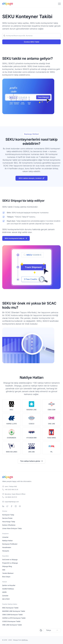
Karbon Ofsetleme (9, 525)
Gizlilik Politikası (8, 589)
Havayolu (6, 551)
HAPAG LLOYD (12, 424)
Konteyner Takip (8, 515)
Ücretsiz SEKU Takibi (32, 42)
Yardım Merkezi (8, 573)
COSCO (31, 424)
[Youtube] (20, 506)
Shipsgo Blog (7, 566)
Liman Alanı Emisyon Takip (12, 528)
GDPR (4, 592)
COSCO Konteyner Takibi (11, 621)
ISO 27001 (6, 599)
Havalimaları (7, 547)
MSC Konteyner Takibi (10, 608)
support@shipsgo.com (12, 502)
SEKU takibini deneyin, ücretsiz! (31, 178)
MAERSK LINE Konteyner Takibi (14, 611)
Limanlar (5, 537)
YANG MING (51, 438)
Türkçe (52, 630)
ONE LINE (52, 424)
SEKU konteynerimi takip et (16, 238)
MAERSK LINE (31, 410)
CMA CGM (52, 410)
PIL (52, 452)
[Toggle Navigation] (59, 4)
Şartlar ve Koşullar (9, 585)
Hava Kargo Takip (9, 522)
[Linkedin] (3, 506)
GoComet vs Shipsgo (10, 560)
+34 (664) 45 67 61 (11, 497)
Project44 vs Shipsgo (10, 563)
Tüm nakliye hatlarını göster (31, 461)
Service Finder (7, 518)
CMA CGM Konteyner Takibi (12, 615)
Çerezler (5, 596)
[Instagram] (16, 506)
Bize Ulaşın (6, 577)
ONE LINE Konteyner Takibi (12, 625)
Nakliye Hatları (7, 541)
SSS (4, 570)
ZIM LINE (31, 452)
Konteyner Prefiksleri (10, 544)
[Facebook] (12, 506)
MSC (11, 410)
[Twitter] (7, 506)
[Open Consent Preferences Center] (41, 630)
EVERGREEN (11, 438)
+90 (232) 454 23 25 (11, 489)
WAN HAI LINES (12, 452)
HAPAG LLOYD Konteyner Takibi (14, 618)
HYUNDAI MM (31, 438)
